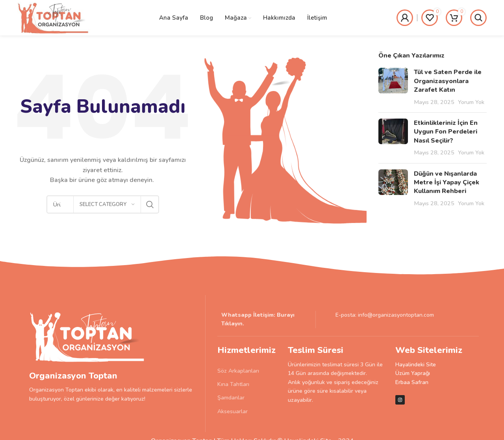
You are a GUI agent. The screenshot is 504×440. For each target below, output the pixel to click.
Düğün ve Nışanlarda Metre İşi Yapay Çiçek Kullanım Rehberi (447, 183)
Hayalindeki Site (416, 365)
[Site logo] (54, 17)
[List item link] (266, 320)
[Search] (478, 18)
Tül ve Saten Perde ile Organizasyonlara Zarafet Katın (448, 81)
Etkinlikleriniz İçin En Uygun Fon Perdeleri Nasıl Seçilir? (446, 132)
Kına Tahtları (233, 384)
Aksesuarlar (233, 411)
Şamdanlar (231, 398)
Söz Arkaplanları (238, 371)
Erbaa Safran (412, 382)
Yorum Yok (471, 102)
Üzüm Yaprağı (413, 373)
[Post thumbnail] (393, 87)
